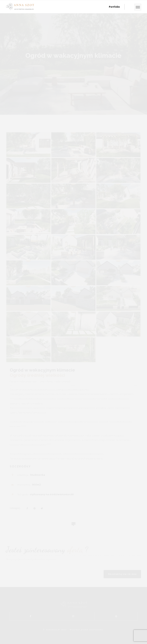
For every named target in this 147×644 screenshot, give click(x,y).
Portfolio (114, 7)
